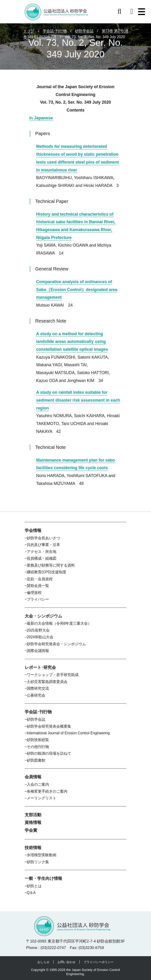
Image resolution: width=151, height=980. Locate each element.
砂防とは (34, 886)
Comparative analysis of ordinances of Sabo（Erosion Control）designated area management (77, 290)
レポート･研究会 (40, 667)
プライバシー (38, 599)
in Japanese (41, 118)
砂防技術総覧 (38, 740)
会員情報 (33, 777)
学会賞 (31, 830)
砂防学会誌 (36, 719)
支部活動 (33, 815)
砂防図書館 (36, 760)
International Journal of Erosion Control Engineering (68, 733)
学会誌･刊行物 (38, 712)
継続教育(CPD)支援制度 (47, 572)
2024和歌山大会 (40, 637)
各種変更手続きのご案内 (47, 791)
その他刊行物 (38, 747)
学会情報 (33, 530)
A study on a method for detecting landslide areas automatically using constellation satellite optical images (72, 342)
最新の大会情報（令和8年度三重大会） (59, 623)
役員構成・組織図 (42, 558)
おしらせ (43, 962)
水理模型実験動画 (42, 855)
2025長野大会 (38, 630)
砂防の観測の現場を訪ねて (49, 753)
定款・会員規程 (40, 579)
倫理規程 (34, 593)
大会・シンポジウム (43, 616)
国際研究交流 (38, 688)
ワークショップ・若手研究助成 (53, 675)
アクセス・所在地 (42, 552)
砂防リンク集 (38, 862)
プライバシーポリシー (99, 962)
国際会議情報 (38, 651)
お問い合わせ (66, 962)
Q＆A (31, 893)
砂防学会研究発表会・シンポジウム (56, 644)
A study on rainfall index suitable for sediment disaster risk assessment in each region (78, 400)
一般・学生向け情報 (43, 878)
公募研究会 (36, 695)
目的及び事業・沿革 (43, 545)
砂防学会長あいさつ (43, 538)
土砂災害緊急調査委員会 (47, 682)
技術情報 (33, 848)
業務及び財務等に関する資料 (51, 565)
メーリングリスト (42, 798)
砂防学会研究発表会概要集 (49, 726)
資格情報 (33, 822)
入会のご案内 (38, 784)
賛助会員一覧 (38, 586)
